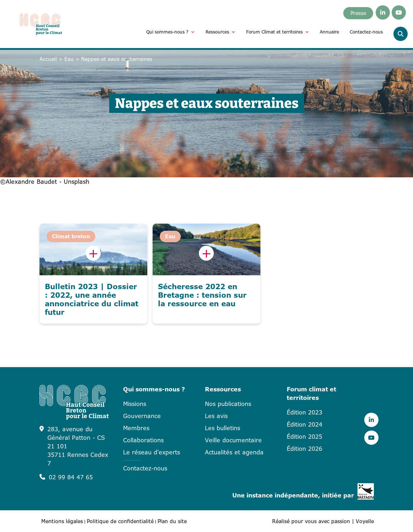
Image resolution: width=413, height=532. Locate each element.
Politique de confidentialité (120, 521)
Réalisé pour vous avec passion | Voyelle (323, 521)
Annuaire (329, 32)
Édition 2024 (305, 424)
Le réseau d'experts (152, 452)
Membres (136, 428)
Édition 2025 (305, 437)
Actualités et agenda (234, 452)
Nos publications (228, 404)
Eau (69, 59)
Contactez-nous (366, 32)
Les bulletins (223, 428)
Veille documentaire (233, 440)
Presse (358, 13)
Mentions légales (62, 521)
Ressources (221, 32)
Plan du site (172, 521)
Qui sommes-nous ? (171, 32)
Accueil (48, 59)
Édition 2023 (305, 412)
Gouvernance (142, 416)
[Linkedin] (383, 12)
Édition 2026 (305, 449)
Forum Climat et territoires (278, 32)
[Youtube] (399, 12)
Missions (135, 404)
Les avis (216, 416)
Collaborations (143, 440)
